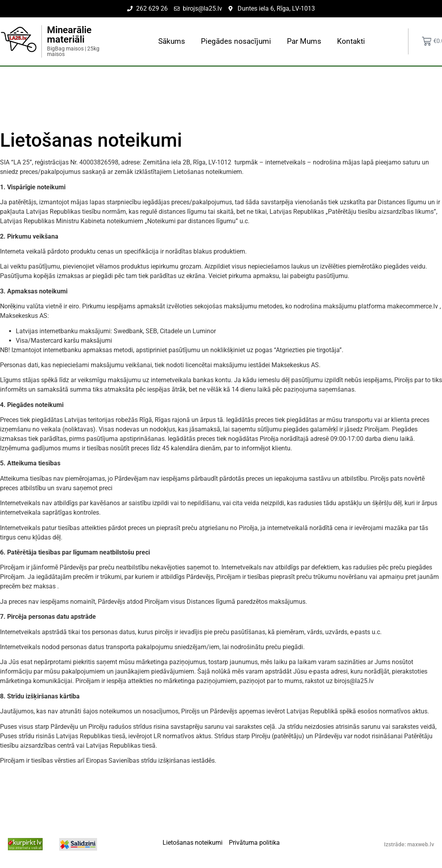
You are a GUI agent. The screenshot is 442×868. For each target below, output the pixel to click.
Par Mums (304, 41)
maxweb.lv (421, 844)
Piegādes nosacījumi (236, 41)
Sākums (172, 41)
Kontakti (351, 41)
